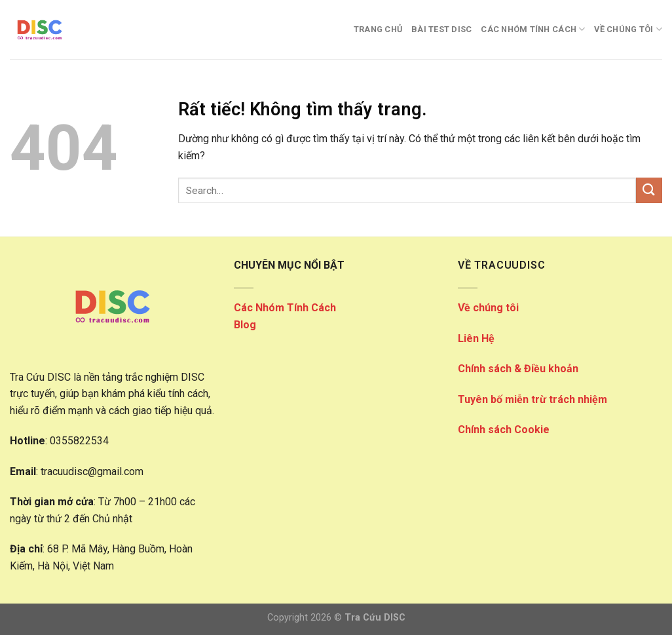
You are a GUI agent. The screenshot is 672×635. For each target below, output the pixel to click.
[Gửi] (649, 190)
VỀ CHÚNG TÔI (628, 29)
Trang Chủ (378, 29)
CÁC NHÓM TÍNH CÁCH (533, 29)
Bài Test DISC (441, 29)
